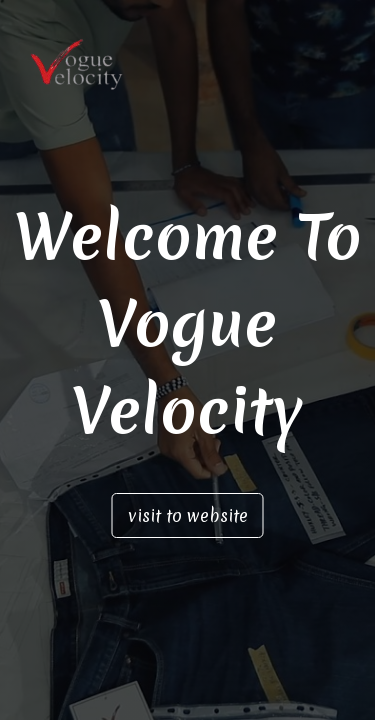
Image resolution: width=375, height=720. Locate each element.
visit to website (188, 515)
